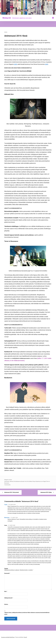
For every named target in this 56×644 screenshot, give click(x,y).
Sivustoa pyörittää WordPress (8, 637)
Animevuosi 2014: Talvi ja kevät (12, 492)
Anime (6, 32)
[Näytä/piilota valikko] (53, 18)
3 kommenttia (7, 485)
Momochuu (7, 518)
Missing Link (7, 18)
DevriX (25, 637)
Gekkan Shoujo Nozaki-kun (35, 481)
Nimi (6, 591)
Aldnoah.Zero (13, 481)
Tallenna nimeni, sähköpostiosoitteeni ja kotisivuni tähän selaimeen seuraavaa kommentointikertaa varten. (27, 613)
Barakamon (18, 481)
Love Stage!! (43, 481)
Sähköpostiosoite (9, 598)
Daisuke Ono (24, 481)
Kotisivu (6, 604)
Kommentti (7, 573)
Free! (28, 481)
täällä (16, 64)
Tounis (6, 505)
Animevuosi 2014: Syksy (46, 492)
